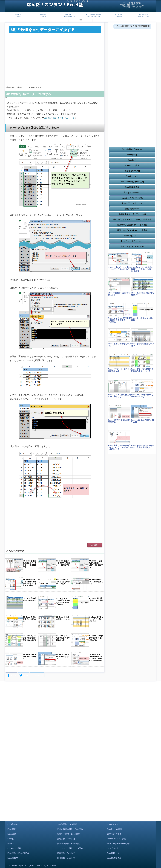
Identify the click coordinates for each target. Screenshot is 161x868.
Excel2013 (12, 844)
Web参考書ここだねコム (17, 866)
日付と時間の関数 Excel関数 (70, 829)
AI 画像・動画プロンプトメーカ (132, 5)
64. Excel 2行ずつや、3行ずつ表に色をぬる (96, 619)
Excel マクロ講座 (115, 829)
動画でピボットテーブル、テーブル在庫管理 (132, 220)
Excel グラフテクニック (117, 824)
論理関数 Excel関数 (66, 839)
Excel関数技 (18, 16)
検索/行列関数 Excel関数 (69, 834)
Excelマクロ (43, 16)
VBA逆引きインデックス (132, 198)
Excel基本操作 (118, 16)
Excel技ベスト (132, 176)
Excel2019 (43, 15)
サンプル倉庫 (113, 848)
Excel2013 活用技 (15, 848)
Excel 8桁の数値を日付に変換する (119, 421)
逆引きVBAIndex (144, 15)
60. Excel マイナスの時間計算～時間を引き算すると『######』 (63, 601)
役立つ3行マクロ (114, 834)
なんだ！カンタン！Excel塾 (55, 5)
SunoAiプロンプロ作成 (132, 3)
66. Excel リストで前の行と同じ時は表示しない (63, 638)
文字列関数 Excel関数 (67, 824)
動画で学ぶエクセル (144, 16)
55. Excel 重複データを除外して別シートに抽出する (63, 563)
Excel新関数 (132, 155)
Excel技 (11, 839)
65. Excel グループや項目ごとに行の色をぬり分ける (30, 638)
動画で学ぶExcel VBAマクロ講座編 (132, 230)
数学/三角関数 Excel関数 (69, 844)
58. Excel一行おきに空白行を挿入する (96, 582)
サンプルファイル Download (93, 15)
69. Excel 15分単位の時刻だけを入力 (63, 657)
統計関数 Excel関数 (66, 858)
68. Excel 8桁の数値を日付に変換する (30, 657)
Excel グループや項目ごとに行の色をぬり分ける (142, 370)
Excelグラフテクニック (132, 203)
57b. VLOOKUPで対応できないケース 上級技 (63, 582)
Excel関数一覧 (113, 853)
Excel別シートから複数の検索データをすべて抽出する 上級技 (143, 269)
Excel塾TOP (13, 824)
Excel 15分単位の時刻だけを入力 (143, 421)
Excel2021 (18, 15)
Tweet (23, 676)
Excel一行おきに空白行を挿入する (119, 294)
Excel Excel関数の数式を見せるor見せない (142, 396)
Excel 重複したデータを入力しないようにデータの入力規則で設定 (120, 447)
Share (11, 676)
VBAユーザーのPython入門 (132, 182)
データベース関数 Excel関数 (70, 848)
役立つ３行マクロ (132, 171)
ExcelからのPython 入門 (68, 16)
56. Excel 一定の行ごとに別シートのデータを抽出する (96, 564)
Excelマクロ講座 (132, 166)
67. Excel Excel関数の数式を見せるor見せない (96, 638)
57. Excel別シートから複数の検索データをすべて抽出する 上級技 (30, 583)
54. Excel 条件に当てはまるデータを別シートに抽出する (30, 564)
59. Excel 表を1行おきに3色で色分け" (30, 600)
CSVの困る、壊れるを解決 (132, 7)
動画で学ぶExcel (132, 209)
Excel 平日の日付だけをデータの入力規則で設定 (142, 446)
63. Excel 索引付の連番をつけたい (63, 618)
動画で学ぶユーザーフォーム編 (132, 214)
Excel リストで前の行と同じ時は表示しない (119, 396)
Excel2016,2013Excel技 (93, 16)
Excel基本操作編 (132, 187)
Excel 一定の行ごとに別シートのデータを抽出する (119, 268)
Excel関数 (132, 160)
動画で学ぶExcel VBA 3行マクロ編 (132, 225)
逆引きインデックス (132, 193)
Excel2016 (68, 15)
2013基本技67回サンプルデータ (59, 118)
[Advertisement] (55, 65)
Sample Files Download (132, 149)
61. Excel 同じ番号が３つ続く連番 (96, 599)
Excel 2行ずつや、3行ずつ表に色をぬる (120, 370)
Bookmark (37, 675)
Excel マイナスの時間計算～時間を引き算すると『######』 (119, 320)
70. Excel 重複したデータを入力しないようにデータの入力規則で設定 (96, 658)
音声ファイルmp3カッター (132, 247)
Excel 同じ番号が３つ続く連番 (142, 319)
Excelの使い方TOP (132, 236)
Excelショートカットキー (132, 241)
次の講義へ (95, 545)
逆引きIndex (118, 15)
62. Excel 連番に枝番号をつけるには (30, 619)
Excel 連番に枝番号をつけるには (119, 345)
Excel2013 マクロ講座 (117, 839)
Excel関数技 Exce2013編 (18, 853)
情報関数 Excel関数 (66, 853)
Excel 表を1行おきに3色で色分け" (143, 294)
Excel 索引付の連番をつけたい (142, 345)
